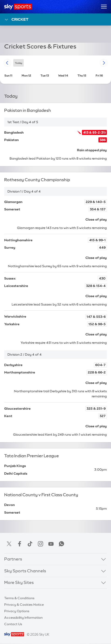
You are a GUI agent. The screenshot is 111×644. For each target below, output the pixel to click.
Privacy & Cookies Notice (24, 605)
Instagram (40, 544)
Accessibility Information (23, 618)
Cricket (16, 20)
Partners (13, 559)
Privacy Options (17, 611)
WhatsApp (61, 544)
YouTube (51, 544)
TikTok (30, 544)
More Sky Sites (19, 583)
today (18, 63)
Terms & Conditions (19, 598)
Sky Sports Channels (25, 571)
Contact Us (13, 624)
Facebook (20, 544)
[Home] (18, 7)
